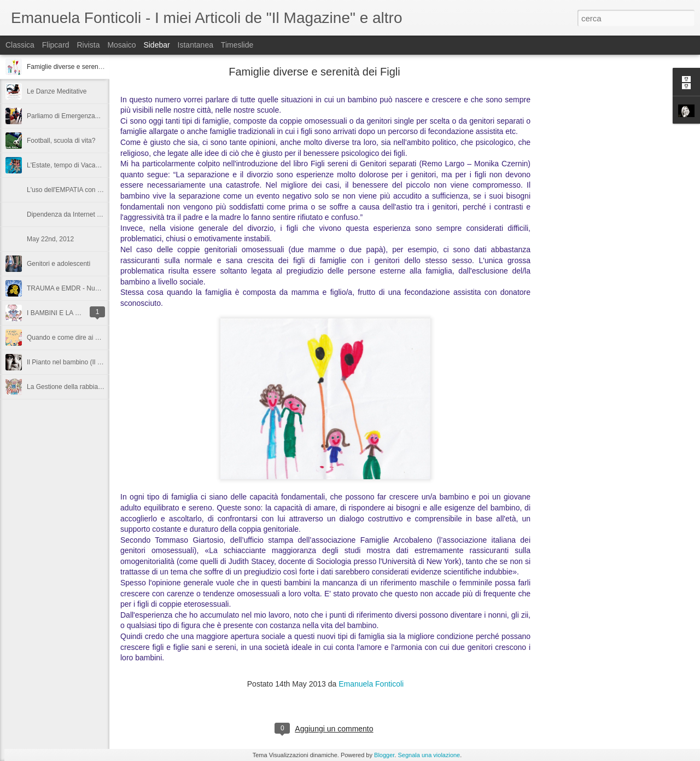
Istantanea (196, 45)
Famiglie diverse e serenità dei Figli (78, 67)
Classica (20, 45)
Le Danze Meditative (57, 91)
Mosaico (121, 45)
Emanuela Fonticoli (371, 684)
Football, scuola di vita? (61, 141)
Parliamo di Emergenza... (64, 116)
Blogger (384, 755)
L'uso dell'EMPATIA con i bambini (75, 190)
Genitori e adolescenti (59, 264)
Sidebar (156, 45)
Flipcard (56, 45)
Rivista (88, 45)
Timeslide (237, 45)
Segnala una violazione (429, 755)
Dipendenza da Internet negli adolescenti (86, 214)
